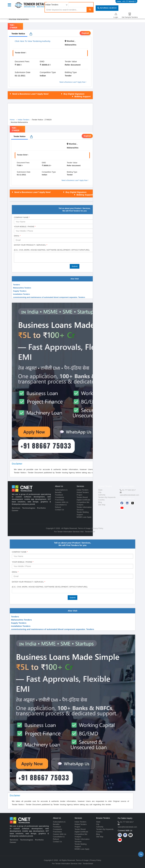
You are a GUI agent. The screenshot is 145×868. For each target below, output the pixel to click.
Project (79, 495)
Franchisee (59, 500)
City (100, 492)
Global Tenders (83, 492)
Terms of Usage (84, 528)
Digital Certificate (83, 500)
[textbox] (13, 591)
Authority (102, 495)
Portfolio (41, 508)
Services (16, 508)
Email (17, 236)
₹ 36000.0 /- (45, 65)
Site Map (102, 505)
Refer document (73, 65)
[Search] (90, 10)
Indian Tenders (82, 490)
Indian (43, 76)
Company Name (22, 217)
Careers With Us (62, 502)
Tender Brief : (21, 53)
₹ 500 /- (18, 65)
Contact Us (59, 510)
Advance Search (107, 8)
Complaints (59, 497)
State (100, 490)
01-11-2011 (20, 76)
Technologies (29, 508)
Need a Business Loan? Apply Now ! (73, 82)
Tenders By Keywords (107, 497)
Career (15, 510)
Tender (68, 76)
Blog (100, 502)
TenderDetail (90, 532)
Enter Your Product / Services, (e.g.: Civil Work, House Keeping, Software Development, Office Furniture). (52, 247)
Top (141, 854)
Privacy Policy (98, 528)
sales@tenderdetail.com (129, 495)
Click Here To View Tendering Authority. (33, 41)
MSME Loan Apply (84, 517)
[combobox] (72, 591)
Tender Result (82, 497)
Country (101, 500)
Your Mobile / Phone (25, 227)
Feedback (59, 495)
